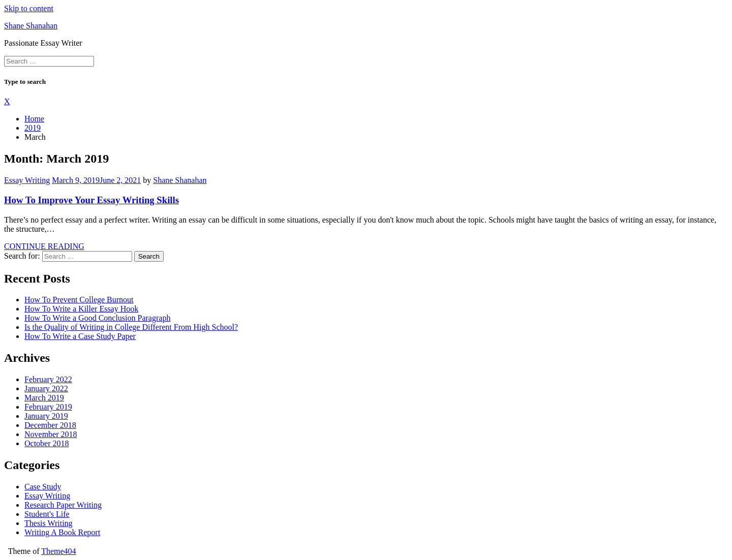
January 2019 (46, 416)
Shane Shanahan (31, 26)
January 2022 (46, 388)
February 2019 (48, 407)
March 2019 (44, 398)
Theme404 (58, 551)
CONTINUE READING (44, 246)
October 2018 (47, 443)
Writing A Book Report (62, 532)
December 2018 (50, 425)
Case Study (43, 487)
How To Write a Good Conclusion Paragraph (97, 318)
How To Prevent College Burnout (79, 300)
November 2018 (51, 434)
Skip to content (29, 8)
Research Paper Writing (63, 505)
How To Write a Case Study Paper (80, 336)
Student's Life (47, 514)
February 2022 (48, 379)
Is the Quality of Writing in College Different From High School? (131, 327)
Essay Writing (27, 180)
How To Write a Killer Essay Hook (81, 309)
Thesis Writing (49, 523)
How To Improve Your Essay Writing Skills (91, 200)
